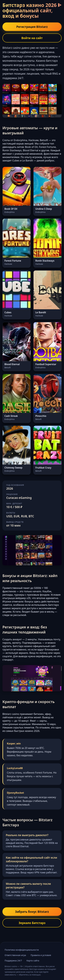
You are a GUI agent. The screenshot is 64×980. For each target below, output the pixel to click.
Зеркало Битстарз (32, 923)
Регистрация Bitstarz (32, 27)
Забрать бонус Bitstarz (32, 912)
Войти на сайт (32, 38)
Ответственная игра (15, 955)
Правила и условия (41, 955)
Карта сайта (33, 961)
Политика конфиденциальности (22, 950)
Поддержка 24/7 (13, 961)
